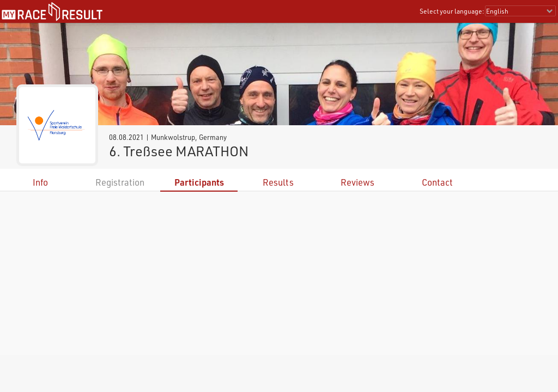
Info (40, 182)
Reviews (357, 182)
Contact (437, 182)
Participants (199, 182)
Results (278, 182)
